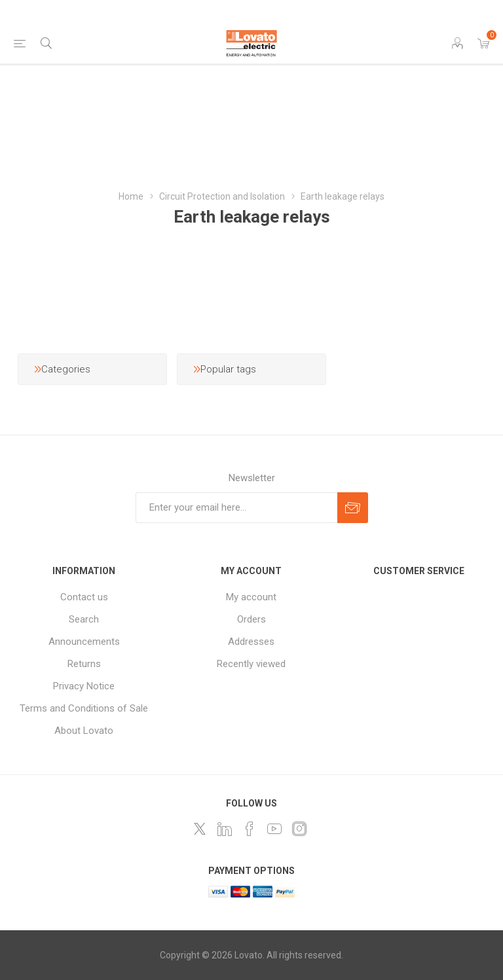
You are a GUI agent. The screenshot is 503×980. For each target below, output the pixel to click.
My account (251, 597)
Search (84, 619)
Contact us (84, 597)
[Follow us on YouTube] (274, 829)
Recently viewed (251, 664)
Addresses (251, 642)
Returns (84, 664)
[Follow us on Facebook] (250, 829)
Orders (251, 619)
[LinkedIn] (225, 829)
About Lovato (84, 731)
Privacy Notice (84, 686)
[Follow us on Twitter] (200, 829)
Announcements (84, 642)
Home (131, 196)
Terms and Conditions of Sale (84, 708)
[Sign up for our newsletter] (236, 508)
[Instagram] (299, 829)
